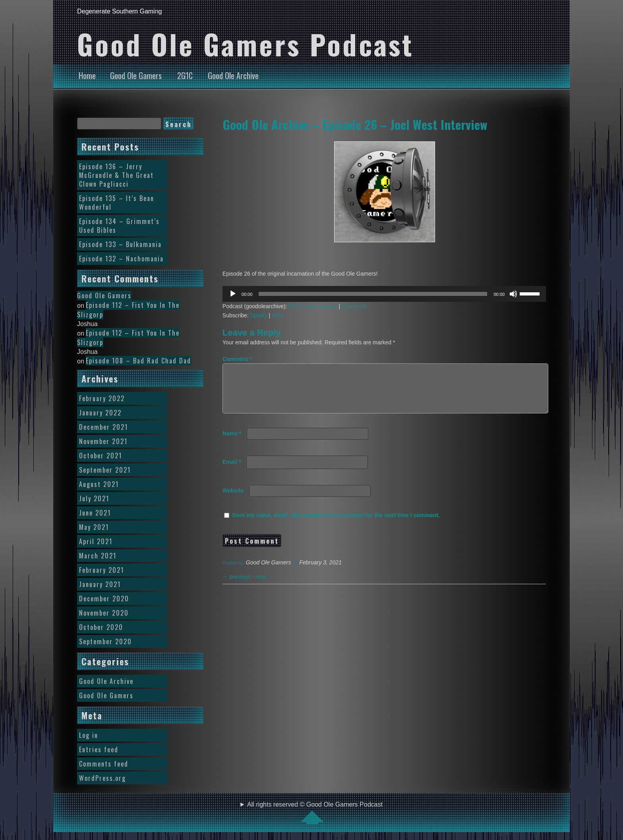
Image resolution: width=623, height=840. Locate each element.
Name (232, 443)
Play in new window (313, 306)
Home (87, 75)
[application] (384, 294)
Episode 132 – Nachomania (121, 259)
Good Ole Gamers (136, 75)
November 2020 (104, 613)
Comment (237, 359)
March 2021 (98, 556)
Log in (89, 735)
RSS (278, 315)
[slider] (373, 294)
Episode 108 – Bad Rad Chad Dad (138, 361)
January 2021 (100, 584)
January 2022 (100, 413)
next (264, 586)
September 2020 (105, 641)
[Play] (233, 294)
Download (354, 306)
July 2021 (94, 498)
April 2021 (96, 541)
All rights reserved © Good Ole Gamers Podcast (315, 813)
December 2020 (104, 599)
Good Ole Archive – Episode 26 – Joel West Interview (355, 124)
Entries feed (99, 749)
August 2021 (99, 484)
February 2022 (102, 398)
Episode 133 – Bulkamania (120, 244)
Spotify (259, 315)
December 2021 (104, 427)
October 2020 (101, 627)
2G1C (185, 75)
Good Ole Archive (233, 75)
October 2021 (101, 456)
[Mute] (513, 294)
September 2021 (105, 470)
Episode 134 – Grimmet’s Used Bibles (119, 226)
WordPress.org (103, 778)
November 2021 (103, 441)
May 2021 (94, 527)
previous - (239, 586)
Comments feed (104, 764)
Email (232, 471)
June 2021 (95, 513)
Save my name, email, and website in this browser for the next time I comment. (336, 525)
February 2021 (102, 570)
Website (233, 500)
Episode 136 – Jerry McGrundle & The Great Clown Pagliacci (116, 175)
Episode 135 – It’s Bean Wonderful (117, 203)
